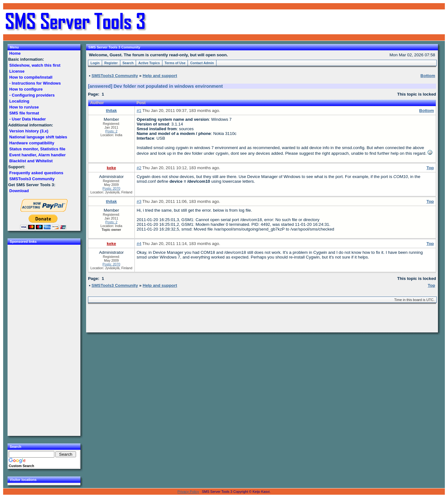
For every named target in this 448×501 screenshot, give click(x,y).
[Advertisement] (369, 22)
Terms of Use (175, 63)
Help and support (160, 76)
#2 (139, 168)
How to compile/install (31, 77)
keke (112, 168)
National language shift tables (38, 137)
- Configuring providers (32, 95)
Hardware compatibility (32, 143)
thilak (111, 111)
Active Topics (149, 63)
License (17, 71)
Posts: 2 (111, 131)
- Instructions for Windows (35, 83)
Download (19, 191)
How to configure (26, 89)
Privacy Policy (188, 492)
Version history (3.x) (29, 131)
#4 (139, 244)
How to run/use (24, 107)
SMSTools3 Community (32, 179)
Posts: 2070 (111, 188)
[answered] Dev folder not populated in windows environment (155, 86)
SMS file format (24, 113)
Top (430, 168)
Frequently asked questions (36, 173)
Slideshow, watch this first (35, 65)
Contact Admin (202, 63)
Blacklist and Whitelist (31, 161)
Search (128, 63)
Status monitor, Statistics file (37, 149)
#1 (139, 111)
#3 (139, 201)
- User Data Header (28, 119)
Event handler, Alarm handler (38, 155)
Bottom (426, 111)
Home (15, 53)
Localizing (19, 101)
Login (95, 63)
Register (111, 63)
